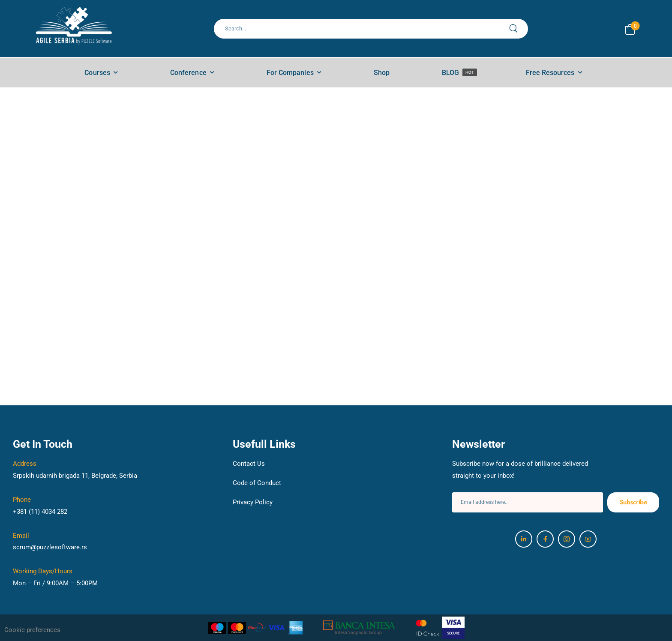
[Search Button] (518, 29)
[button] (52, 630)
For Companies (290, 73)
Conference (188, 73)
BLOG (459, 73)
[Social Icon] (524, 539)
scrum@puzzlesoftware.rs (50, 547)
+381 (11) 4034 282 (40, 512)
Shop (382, 73)
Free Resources (550, 73)
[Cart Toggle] (630, 29)
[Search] (362, 29)
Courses (97, 73)
